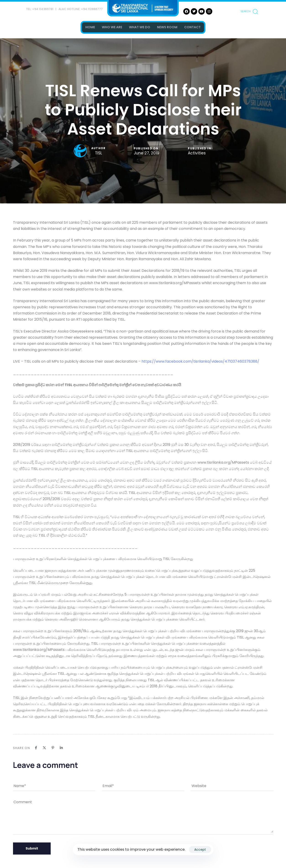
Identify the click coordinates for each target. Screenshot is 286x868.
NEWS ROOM (167, 27)
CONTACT (192, 27)
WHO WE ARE (112, 27)
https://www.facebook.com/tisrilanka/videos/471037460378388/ (200, 361)
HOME (90, 27)
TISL (98, 153)
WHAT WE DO (140, 27)
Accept (200, 850)
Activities (197, 153)
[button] (249, 11)
